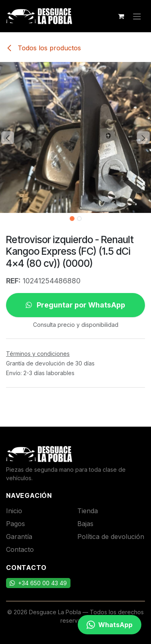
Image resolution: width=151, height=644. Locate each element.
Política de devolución (111, 537)
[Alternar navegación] (137, 16)
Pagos (16, 524)
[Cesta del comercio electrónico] (121, 16)
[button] (8, 138)
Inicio (14, 511)
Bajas (85, 524)
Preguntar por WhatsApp (75, 305)
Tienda (88, 511)
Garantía (19, 537)
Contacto (20, 549)
